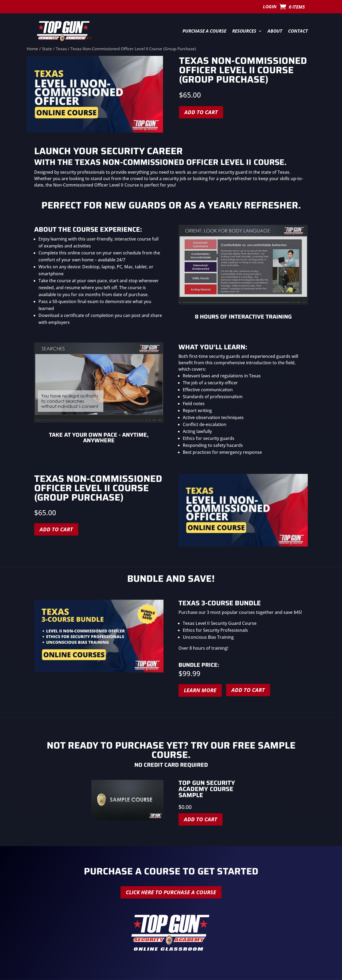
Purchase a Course (204, 31)
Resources (244, 31)
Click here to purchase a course (171, 892)
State (47, 49)
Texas (61, 49)
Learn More (200, 690)
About (275, 31)
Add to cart (201, 112)
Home (32, 49)
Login (270, 7)
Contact (298, 31)
